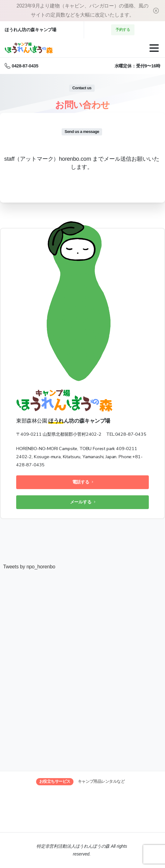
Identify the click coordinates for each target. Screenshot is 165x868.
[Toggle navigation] (154, 48)
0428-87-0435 (21, 66)
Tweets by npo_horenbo (29, 567)
